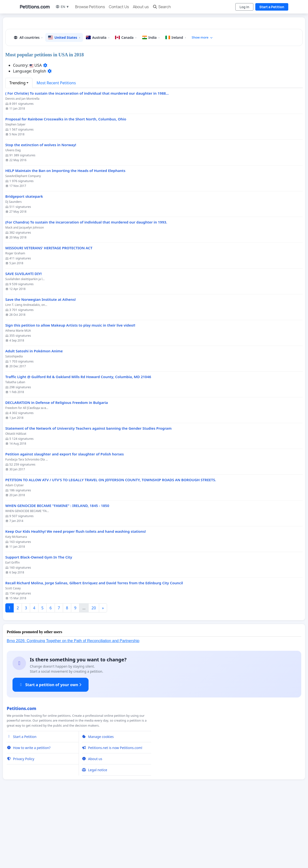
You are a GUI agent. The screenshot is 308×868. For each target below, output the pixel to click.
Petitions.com (35, 7)
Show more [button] (202, 105)
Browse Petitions (90, 7)
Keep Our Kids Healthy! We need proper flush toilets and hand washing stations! (76, 599)
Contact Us (119, 7)
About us (141, 7)
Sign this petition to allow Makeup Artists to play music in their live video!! (70, 393)
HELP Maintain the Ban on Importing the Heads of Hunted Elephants (65, 238)
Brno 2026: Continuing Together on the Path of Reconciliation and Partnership (73, 708)
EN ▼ (62, 7)
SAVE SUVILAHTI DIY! (23, 341)
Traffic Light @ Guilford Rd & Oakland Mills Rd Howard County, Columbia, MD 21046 (78, 444)
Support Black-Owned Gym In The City (39, 625)
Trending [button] (17, 150)
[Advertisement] (154, 59)
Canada (126, 105)
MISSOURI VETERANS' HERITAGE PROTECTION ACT (49, 315)
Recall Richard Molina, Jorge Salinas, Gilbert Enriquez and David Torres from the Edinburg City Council (94, 650)
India (151, 105)
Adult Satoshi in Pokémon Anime (34, 418)
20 (94, 675)
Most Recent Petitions (56, 150)
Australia (98, 105)
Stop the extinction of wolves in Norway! (41, 212)
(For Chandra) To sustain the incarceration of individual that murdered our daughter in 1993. (86, 290)
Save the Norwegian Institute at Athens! (41, 367)
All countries (28, 105)
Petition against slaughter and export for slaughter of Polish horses (64, 522)
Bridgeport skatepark (24, 264)
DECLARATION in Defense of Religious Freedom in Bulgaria (57, 470)
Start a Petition (272, 7)
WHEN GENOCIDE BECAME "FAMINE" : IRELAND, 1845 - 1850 (57, 573)
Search (162, 7)
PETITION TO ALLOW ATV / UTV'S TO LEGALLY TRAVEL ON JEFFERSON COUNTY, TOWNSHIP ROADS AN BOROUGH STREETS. (111, 547)
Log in (244, 7)
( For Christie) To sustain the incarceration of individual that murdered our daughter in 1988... (87, 161)
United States (64, 105)
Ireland (176, 105)
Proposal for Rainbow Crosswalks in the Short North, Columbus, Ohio (66, 187)
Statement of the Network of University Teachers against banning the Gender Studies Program (88, 496)
